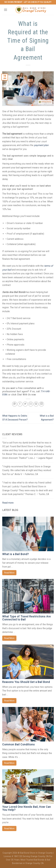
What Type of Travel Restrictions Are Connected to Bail (27, 618)
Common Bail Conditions (19, 744)
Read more (8, 503)
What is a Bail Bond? (16, 554)
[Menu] (6, 10)
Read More (9, 573)
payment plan (41, 145)
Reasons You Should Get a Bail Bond (26, 682)
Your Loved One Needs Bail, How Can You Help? (27, 808)
